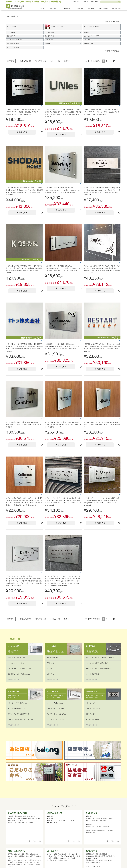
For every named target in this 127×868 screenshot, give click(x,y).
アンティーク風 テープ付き (56, 719)
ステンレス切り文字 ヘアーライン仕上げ (100, 658)
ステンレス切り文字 (92, 719)
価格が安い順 (25, 61)
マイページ (94, 2)
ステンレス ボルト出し (16, 663)
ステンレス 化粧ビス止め (17, 658)
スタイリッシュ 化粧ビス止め (57, 714)
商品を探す (54, 8)
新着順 (67, 61)
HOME (9, 16)
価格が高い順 (41, 61)
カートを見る (116, 8)
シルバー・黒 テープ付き (55, 708)
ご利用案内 (66, 8)
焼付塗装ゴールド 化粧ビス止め (19, 674)
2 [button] (106, 61)
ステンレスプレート (92, 703)
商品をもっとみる (14, 679)
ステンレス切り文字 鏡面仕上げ (97, 663)
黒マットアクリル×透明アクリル (18, 714)
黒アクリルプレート (92, 714)
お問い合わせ (104, 8)
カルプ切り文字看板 (92, 674)
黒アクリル (50, 669)
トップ (42, 8)
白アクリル (50, 674)
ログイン (85, 2)
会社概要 (91, 8)
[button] (119, 61)
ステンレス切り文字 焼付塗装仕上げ (98, 669)
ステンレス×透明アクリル (16, 708)
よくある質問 (79, 8)
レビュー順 (55, 61)
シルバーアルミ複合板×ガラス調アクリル (21, 719)
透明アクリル (51, 663)
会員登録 (76, 2)
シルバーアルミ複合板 (93, 708)
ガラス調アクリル (53, 658)
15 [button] (114, 61)
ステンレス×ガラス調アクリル (18, 703)
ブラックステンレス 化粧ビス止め (19, 669)
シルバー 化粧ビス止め (55, 703)
